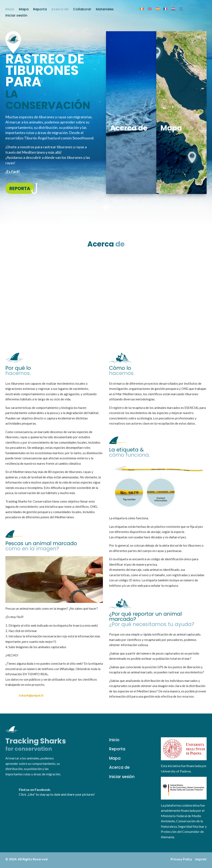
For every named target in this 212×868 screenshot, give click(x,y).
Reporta (40, 10)
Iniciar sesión (16, 16)
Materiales (105, 10)
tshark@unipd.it (31, 695)
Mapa (24, 10)
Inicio (10, 10)
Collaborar (82, 10)
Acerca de (60, 10)
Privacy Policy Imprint (189, 859)
